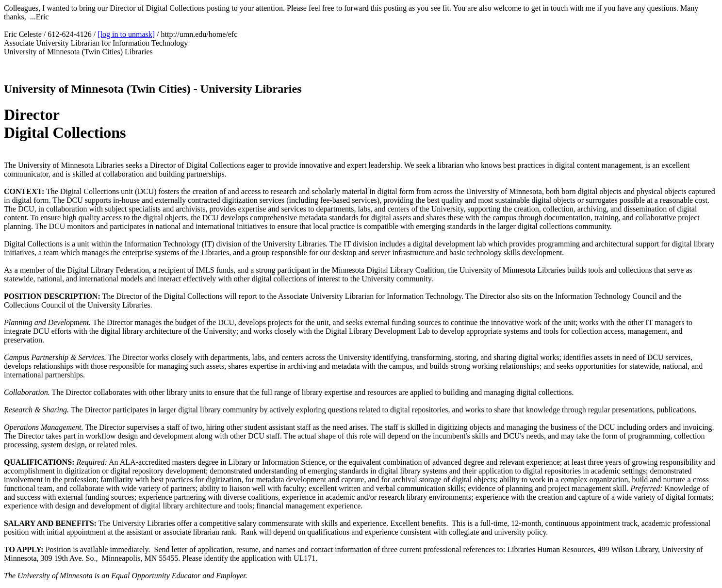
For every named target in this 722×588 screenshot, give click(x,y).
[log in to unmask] (126, 34)
